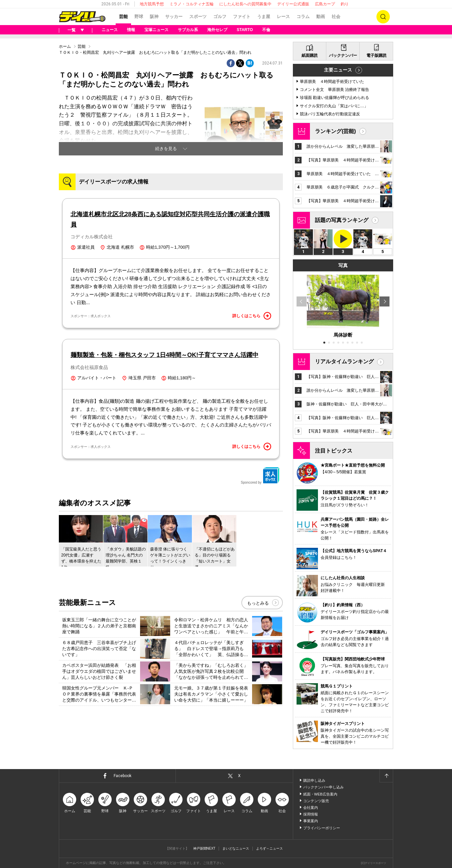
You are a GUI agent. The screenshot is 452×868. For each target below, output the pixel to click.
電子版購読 (376, 55)
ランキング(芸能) (335, 131)
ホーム (65, 46)
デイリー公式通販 (293, 4)
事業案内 (311, 821)
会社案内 (311, 808)
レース (283, 17)
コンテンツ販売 (316, 801)
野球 (139, 17)
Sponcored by (260, 476)
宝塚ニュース (156, 30)
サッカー (174, 17)
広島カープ (325, 4)
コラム (303, 17)
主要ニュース (338, 70)
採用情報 (311, 814)
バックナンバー (343, 55)
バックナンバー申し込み (323, 787)
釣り (345, 4)
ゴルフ (220, 17)
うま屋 (264, 17)
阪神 (154, 17)
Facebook (123, 776)
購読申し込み (314, 780)
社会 (336, 17)
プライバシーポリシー (322, 828)
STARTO (245, 30)
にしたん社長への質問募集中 (245, 4)
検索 (383, 17)
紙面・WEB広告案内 (320, 794)
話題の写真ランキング (342, 220)
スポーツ (198, 17)
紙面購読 (310, 55)
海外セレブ (217, 30)
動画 (321, 17)
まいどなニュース (236, 848)
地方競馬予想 (152, 4)
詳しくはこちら (252, 316)
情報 (131, 30)
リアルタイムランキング (344, 361)
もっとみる (258, 603)
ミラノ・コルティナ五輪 (192, 4)
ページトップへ (386, 776)
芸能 (123, 17)
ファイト (242, 17)
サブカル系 (188, 30)
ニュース (110, 30)
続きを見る (166, 149)
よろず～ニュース (269, 848)
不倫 (266, 30)
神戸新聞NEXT (204, 848)
